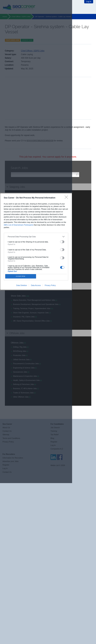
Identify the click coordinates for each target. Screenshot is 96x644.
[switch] (62, 242)
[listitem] (36, 237)
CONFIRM (21, 276)
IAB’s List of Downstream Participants (19, 225)
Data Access (36, 285)
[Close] (67, 198)
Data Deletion (22, 285)
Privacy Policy (50, 285)
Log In (89, 2)
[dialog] (36, 242)
